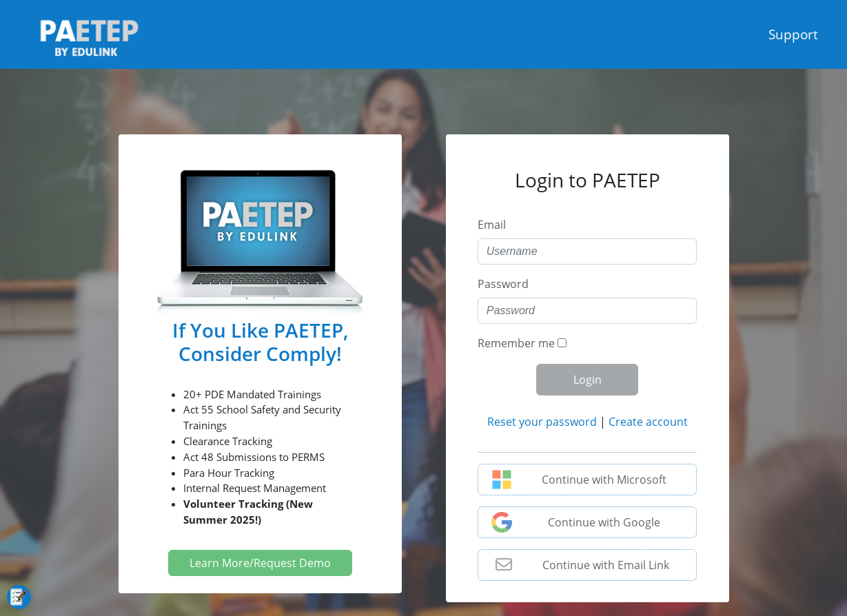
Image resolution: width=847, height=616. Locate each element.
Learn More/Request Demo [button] (260, 563)
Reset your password (542, 422)
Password (503, 284)
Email (492, 225)
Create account (648, 422)
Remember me (516, 343)
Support (793, 34)
